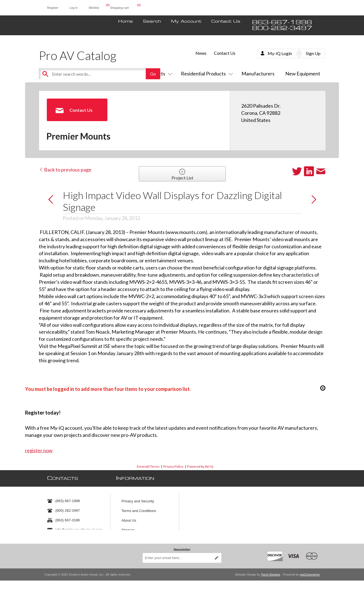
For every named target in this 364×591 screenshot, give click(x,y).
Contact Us (226, 21)
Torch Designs (271, 571)
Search (152, 21)
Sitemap (128, 527)
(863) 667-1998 (68, 498)
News (201, 53)
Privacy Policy (173, 466)
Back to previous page (65, 170)
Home (126, 21)
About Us (129, 518)
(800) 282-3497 (68, 508)
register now (39, 450)
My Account (186, 21)
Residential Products (206, 73)
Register (53, 8)
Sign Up (313, 53)
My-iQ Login (280, 53)
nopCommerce (310, 571)
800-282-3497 (282, 28)
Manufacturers (258, 73)
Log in (74, 8)
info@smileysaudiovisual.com (79, 527)
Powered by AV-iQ (200, 466)
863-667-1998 (282, 22)
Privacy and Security (138, 498)
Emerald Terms (148, 466)
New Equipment (303, 73)
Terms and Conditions (139, 508)
